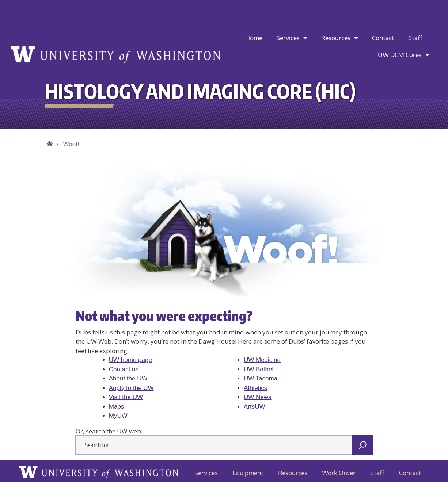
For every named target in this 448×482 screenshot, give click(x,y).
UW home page (130, 360)
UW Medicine (262, 360)
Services (292, 38)
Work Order (339, 473)
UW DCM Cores (404, 55)
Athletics (255, 388)
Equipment (248, 473)
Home (254, 38)
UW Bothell (259, 369)
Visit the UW (126, 397)
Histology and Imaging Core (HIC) (50, 141)
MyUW (118, 416)
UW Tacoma (261, 378)
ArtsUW (255, 407)
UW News (258, 397)
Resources (340, 38)
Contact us (124, 369)
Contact (383, 38)
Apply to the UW (131, 388)
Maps (117, 407)
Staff (415, 38)
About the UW (128, 378)
